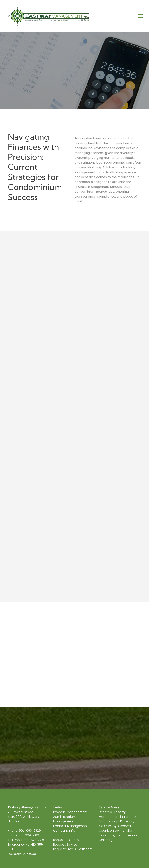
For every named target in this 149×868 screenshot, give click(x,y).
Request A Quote (66, 840)
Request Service (65, 844)
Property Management (70, 812)
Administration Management (64, 819)
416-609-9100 (29, 835)
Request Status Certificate (73, 849)
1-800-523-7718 (33, 840)
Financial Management (71, 826)
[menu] (140, 16)
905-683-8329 (30, 831)
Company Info (64, 831)
